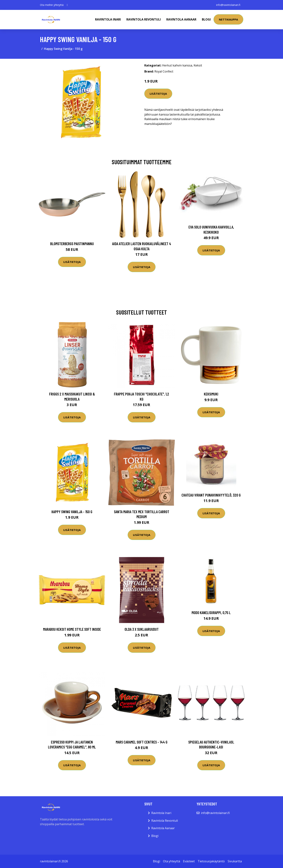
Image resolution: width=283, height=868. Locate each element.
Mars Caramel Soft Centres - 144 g (142, 742)
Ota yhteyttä (172, 861)
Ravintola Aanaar (181, 19)
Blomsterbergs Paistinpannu (72, 244)
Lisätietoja (158, 94)
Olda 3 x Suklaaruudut (142, 629)
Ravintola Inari (108, 19)
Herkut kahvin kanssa (177, 65)
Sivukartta (235, 861)
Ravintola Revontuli (144, 19)
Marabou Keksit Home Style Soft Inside (72, 629)
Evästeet (189, 861)
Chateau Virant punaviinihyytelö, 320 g (211, 495)
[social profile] (67, 5)
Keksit (198, 65)
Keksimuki (211, 394)
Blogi (206, 19)
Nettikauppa (228, 19)
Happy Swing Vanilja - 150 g (72, 512)
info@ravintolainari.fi (228, 5)
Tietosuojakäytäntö (211, 861)
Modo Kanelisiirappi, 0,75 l (211, 613)
